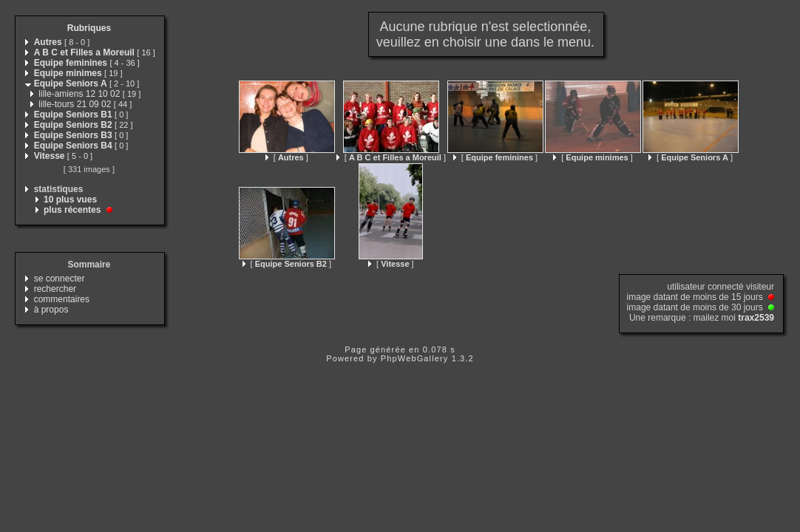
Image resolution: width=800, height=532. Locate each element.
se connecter (60, 279)
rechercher (55, 289)
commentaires (62, 299)
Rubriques (89, 28)
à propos (51, 310)
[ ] (287, 157)
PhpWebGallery (415, 358)
